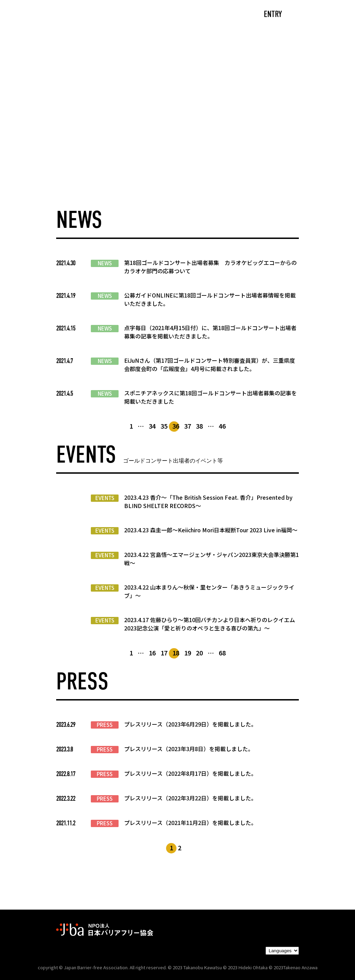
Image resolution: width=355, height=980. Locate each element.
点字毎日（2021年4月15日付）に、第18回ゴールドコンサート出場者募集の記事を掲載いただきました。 (210, 332)
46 (222, 426)
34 (152, 426)
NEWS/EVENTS (160, 15)
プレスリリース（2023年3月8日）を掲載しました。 (189, 749)
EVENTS (105, 498)
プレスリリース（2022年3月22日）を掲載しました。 (190, 798)
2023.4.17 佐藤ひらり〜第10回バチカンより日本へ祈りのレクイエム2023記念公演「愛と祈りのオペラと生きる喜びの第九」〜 (210, 624)
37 (188, 426)
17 (164, 653)
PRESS (105, 725)
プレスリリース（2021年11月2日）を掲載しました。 (190, 823)
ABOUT (115, 15)
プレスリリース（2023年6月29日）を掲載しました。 (190, 724)
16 (152, 653)
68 (222, 653)
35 (164, 426)
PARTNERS (210, 15)
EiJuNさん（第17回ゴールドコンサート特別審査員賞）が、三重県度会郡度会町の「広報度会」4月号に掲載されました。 (210, 364)
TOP (57, 15)
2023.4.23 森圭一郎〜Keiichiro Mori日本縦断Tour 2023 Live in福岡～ (211, 530)
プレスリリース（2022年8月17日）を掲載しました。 (190, 773)
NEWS (105, 263)
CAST (84, 15)
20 (199, 653)
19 (188, 653)
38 (199, 426)
